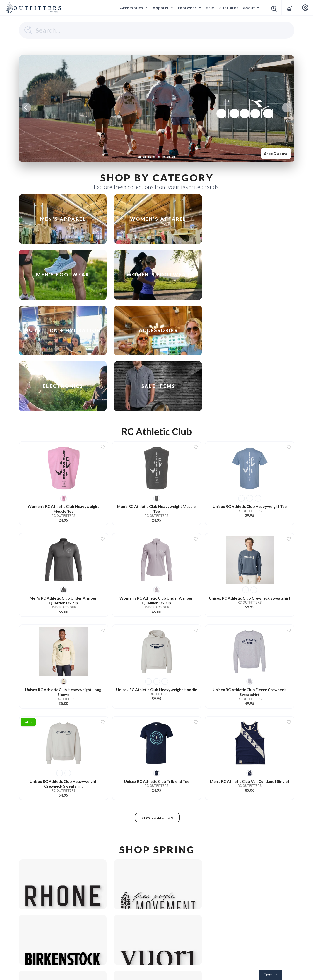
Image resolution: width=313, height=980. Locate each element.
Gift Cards (227, 8)
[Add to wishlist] (103, 357)
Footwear (186, 8)
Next (287, 108)
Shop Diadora (275, 153)
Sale (209, 8)
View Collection (157, 727)
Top (158, 971)
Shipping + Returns (173, 939)
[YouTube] (186, 927)
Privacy (146, 939)
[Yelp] (171, 927)
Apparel (159, 8)
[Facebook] (128, 927)
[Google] (142, 927)
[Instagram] (157, 927)
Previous (26, 108)
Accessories (130, 8)
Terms (129, 939)
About (247, 8)
